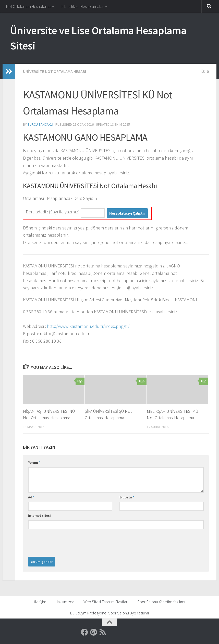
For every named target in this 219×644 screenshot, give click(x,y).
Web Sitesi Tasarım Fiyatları (106, 602)
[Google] (94, 632)
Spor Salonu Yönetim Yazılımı (161, 602)
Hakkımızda (65, 602)
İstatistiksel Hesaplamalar (83, 6)
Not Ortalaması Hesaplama (28, 6)
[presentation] (67, 542)
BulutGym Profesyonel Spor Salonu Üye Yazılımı (110, 613)
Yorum (34, 462)
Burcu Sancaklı (40, 124)
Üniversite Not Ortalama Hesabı (54, 71)
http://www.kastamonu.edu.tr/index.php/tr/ (88, 326)
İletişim (40, 602)
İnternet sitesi (39, 516)
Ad (31, 497)
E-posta (127, 497)
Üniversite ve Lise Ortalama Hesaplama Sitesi (98, 38)
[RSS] (103, 632)
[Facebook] (84, 632)
